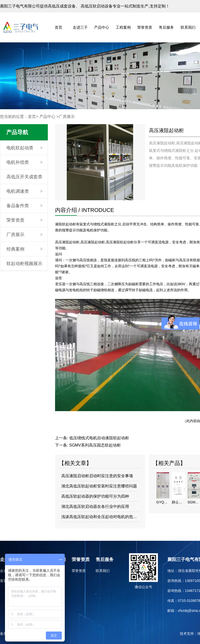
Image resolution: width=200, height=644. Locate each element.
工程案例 (123, 27)
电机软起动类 (20, 148)
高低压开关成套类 (24, 177)
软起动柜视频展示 (24, 264)
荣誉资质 (145, 27)
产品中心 (102, 27)
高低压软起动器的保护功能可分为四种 (95, 496)
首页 (59, 27)
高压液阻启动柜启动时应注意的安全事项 (97, 476)
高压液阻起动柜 (67, 242)
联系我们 (188, 27)
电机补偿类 (18, 162)
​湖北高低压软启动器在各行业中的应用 (95, 506)
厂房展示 (15, 235)
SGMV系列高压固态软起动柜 (95, 445)
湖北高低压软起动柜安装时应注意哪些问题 (99, 486)
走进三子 (80, 27)
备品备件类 (18, 206)
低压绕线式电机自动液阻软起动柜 (99, 438)
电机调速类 (18, 191)
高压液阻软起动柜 (120, 242)
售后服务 (166, 27)
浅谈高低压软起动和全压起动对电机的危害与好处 (100, 517)
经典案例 (15, 249)
